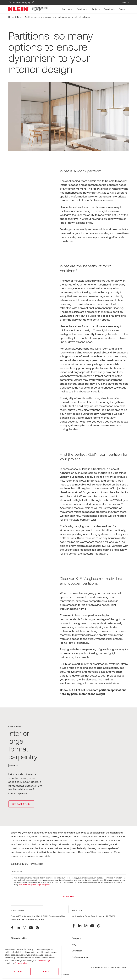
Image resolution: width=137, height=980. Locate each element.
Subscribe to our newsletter (27, 864)
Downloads (109, 9)
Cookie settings (44, 960)
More (125, 2)
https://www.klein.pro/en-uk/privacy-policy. (34, 884)
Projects (96, 9)
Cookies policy (21, 963)
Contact (123, 9)
